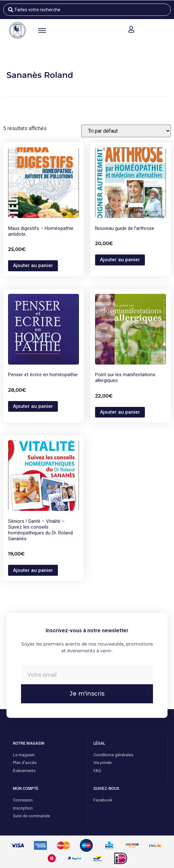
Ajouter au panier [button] (33, 265)
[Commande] (126, 131)
